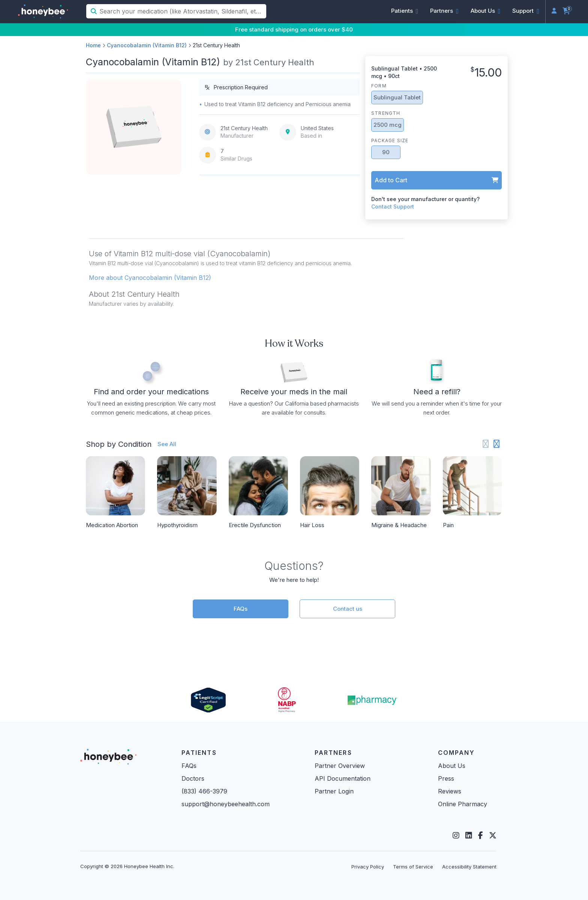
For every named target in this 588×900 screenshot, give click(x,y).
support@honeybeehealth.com (226, 804)
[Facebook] (481, 835)
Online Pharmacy (463, 804)
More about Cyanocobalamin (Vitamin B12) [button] (150, 278)
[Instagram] (456, 835)
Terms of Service (413, 867)
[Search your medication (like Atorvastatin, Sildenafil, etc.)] (182, 11)
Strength (386, 113)
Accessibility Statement (469, 867)
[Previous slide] (486, 444)
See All (167, 444)
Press (446, 778)
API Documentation (343, 778)
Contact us (348, 609)
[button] (405, 11)
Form (379, 86)
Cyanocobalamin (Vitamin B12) (147, 45)
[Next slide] (497, 444)
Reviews (450, 791)
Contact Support (393, 207)
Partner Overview (340, 766)
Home (93, 45)
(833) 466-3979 (204, 791)
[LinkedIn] (469, 835)
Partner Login (334, 791)
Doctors (193, 778)
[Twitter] (493, 835)
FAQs (241, 609)
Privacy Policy (368, 867)
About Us (452, 766)
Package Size (390, 140)
